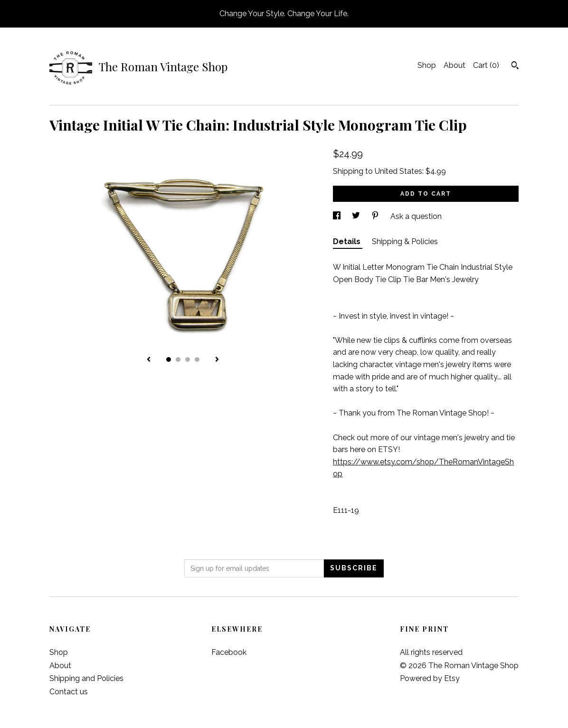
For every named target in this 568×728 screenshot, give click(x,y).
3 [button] (188, 359)
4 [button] (197, 359)
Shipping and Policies (86, 678)
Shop (427, 65)
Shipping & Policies (405, 241)
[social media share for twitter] (357, 216)
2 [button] (178, 359)
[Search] (515, 66)
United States (398, 171)
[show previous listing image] (149, 360)
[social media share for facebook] (338, 216)
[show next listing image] (217, 360)
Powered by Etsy (430, 678)
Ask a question (416, 216)
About (454, 65)
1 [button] (169, 359)
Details (348, 241)
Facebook (229, 652)
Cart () (486, 65)
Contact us (69, 692)
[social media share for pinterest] (376, 216)
